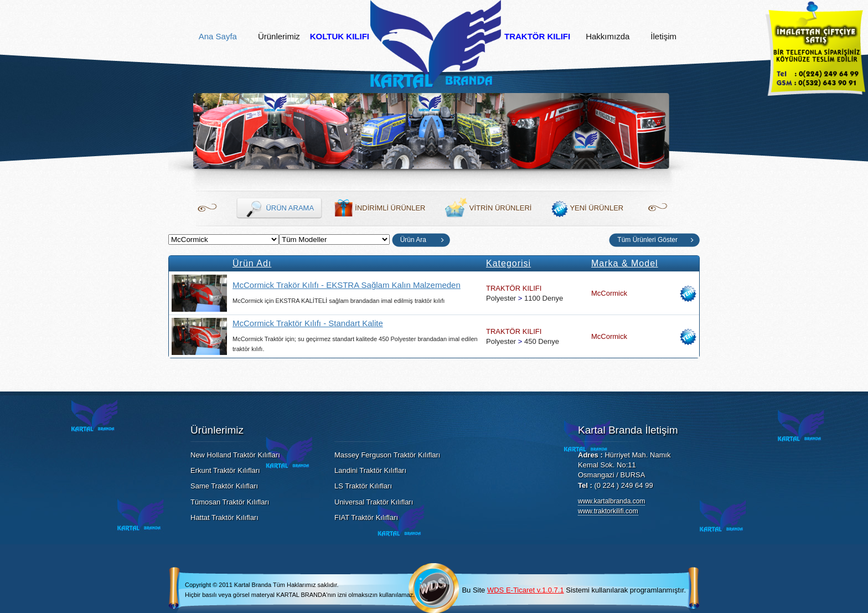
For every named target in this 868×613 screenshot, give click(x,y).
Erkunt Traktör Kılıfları (225, 470)
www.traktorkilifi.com (608, 511)
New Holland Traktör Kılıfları (235, 455)
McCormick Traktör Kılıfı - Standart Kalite (308, 323)
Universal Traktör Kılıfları (374, 502)
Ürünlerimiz (279, 37)
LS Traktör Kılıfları (363, 486)
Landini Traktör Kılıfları (370, 470)
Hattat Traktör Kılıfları (224, 517)
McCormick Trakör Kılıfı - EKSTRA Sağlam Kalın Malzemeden (347, 285)
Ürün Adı (252, 263)
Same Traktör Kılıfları (224, 486)
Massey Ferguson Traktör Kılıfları (387, 455)
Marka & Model (625, 263)
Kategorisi (508, 263)
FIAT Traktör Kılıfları (366, 517)
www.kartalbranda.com (611, 501)
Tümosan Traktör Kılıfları (230, 502)
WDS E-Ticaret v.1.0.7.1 (526, 590)
